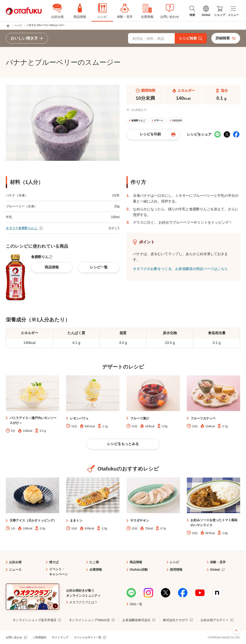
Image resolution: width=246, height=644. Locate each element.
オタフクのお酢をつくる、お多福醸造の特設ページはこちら (180, 269)
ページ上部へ (236, 630)
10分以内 (177, 121)
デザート (159, 121)
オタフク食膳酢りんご (22, 228)
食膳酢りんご (138, 121)
